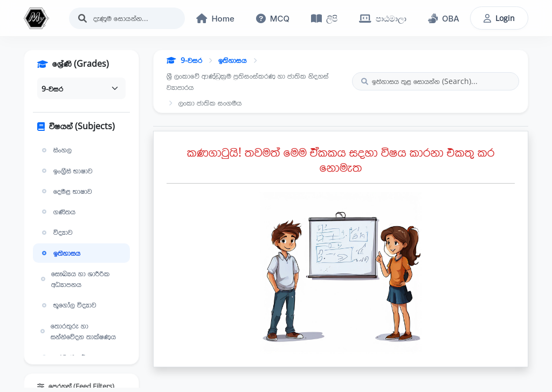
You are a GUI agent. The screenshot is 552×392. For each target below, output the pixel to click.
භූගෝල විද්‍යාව (68, 305)
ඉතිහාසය (60, 253)
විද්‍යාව (56, 232)
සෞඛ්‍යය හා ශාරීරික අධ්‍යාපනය (74, 279)
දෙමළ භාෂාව (66, 191)
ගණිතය (57, 212)
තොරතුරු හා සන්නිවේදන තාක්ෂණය (78, 331)
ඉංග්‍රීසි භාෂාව (66, 171)
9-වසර (184, 60)
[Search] (127, 18)
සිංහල (56, 150)
